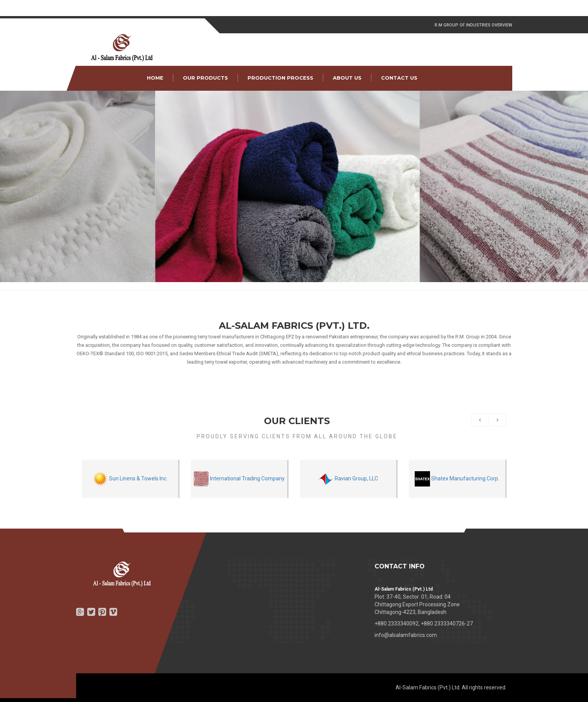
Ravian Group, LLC (348, 479)
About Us (347, 78)
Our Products (205, 78)
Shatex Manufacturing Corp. (457, 479)
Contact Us (399, 78)
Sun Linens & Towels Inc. (130, 479)
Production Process (280, 78)
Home (155, 78)
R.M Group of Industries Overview (473, 25)
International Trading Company (239, 479)
